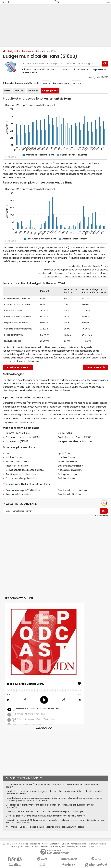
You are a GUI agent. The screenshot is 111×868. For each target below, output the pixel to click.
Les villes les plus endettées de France (88, 266)
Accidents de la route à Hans (21, 474)
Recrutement (64, 844)
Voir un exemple (102, 516)
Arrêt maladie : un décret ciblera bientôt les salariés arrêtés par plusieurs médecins (45, 827)
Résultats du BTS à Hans (71, 494)
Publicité (45, 844)
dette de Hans (36, 174)
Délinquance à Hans (69, 474)
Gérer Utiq (15, 847)
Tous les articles (27, 847)
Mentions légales (58, 847)
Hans (39, 51)
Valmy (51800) (66, 433)
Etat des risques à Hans (70, 466)
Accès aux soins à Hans (70, 470)
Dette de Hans (95, 367)
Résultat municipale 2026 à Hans (23, 490)
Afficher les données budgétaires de (21, 83)
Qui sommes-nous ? (11, 844)
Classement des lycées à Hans (22, 478)
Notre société (35, 844)
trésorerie (85, 354)
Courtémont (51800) (17, 441)
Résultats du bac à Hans (19, 494)
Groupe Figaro (72, 847)
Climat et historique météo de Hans (25, 470)
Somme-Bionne (41, 69)
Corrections (45, 847)
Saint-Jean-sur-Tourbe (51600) (75, 437)
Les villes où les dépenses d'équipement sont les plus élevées (76, 277)
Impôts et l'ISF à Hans (17, 466)
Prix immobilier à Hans (17, 461)
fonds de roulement (56, 354)
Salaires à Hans (14, 457)
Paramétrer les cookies (99, 844)
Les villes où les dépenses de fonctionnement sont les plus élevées (73, 273)
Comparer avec (61, 83)
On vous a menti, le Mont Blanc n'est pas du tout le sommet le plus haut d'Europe (44, 811)
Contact (53, 844)
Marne (30, 51)
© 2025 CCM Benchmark (90, 847)
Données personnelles (79, 844)
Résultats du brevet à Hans (72, 490)
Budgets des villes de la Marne (75, 441)
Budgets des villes (16, 51)
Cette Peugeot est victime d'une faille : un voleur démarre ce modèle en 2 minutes (45, 816)
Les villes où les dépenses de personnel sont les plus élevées (76, 270)
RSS (37, 847)
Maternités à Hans (68, 461)
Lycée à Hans (65, 453)
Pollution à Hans (66, 478)
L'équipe (25, 844)
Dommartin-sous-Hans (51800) (23, 437)
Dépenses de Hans (18, 367)
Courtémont (82, 69)
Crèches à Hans (66, 457)
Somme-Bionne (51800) (19, 433)
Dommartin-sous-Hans (62, 69)
